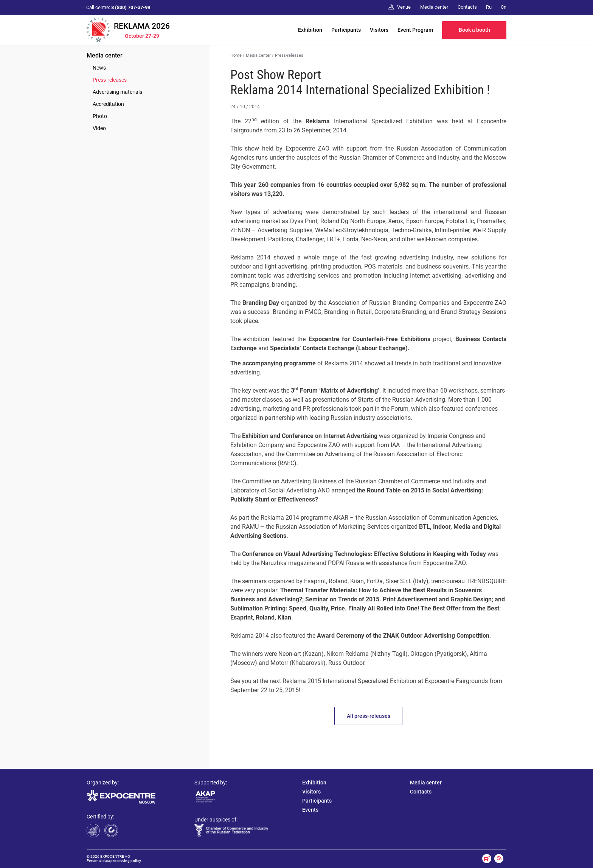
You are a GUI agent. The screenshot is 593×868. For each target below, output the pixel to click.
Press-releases (110, 80)
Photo (100, 116)
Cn (504, 7)
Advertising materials (117, 92)
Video (99, 128)
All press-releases (369, 716)
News (99, 68)
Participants (346, 30)
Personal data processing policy (114, 861)
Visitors (379, 30)
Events (310, 810)
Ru (489, 7)
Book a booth (474, 30)
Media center (105, 55)
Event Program (415, 30)
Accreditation (108, 104)
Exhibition (310, 30)
